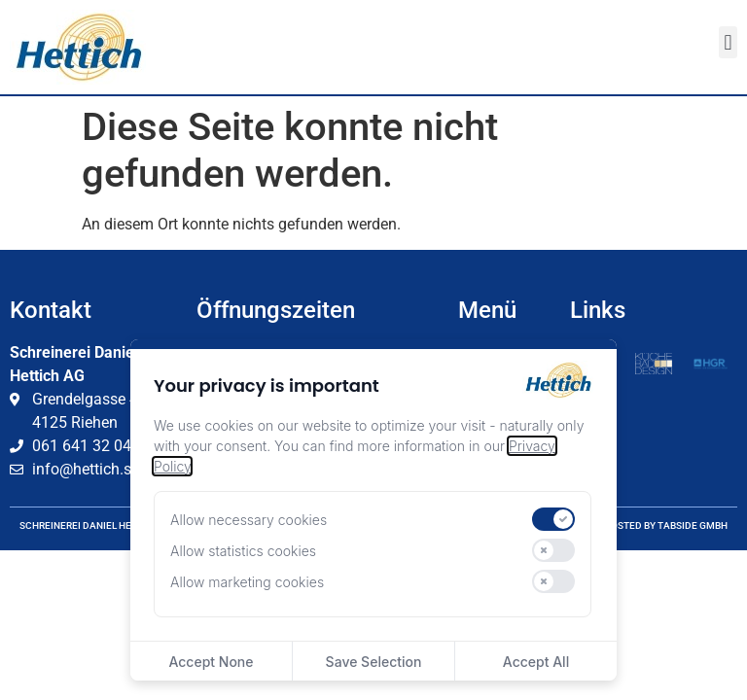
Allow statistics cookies (243, 551)
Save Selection (374, 662)
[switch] (553, 519)
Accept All (536, 662)
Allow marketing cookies (247, 582)
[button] (728, 42)
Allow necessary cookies (249, 520)
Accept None (211, 662)
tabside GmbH (693, 525)
